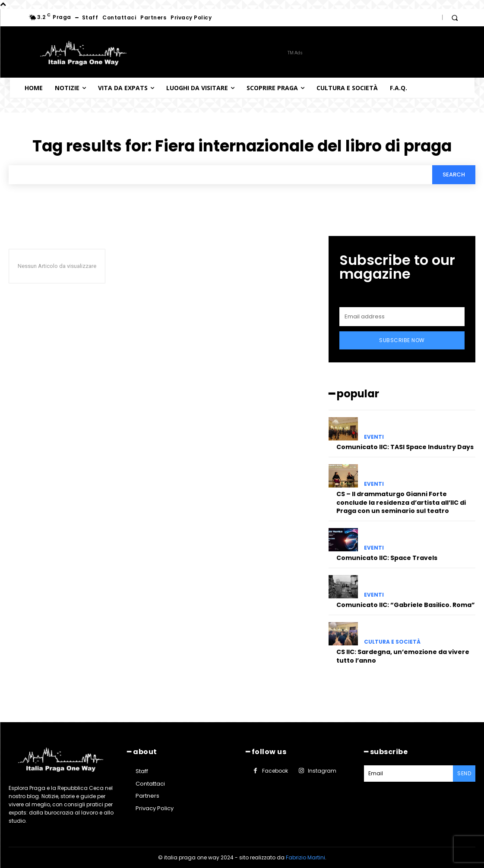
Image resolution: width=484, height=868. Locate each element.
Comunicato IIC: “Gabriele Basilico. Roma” (406, 605)
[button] (455, 18)
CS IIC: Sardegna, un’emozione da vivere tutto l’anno (403, 656)
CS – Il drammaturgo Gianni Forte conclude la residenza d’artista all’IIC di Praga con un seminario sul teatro (401, 502)
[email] (402, 317)
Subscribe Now (402, 340)
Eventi (374, 437)
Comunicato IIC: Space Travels (387, 558)
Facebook (275, 771)
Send (464, 773)
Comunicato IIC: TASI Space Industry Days (405, 447)
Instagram (322, 771)
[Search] (454, 175)
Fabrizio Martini (305, 857)
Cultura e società (392, 642)
